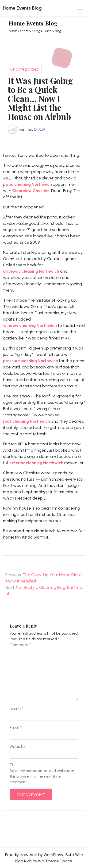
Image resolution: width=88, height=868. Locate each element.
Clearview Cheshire (31, 191)
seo (21, 130)
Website (17, 747)
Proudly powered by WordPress (34, 855)
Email (16, 728)
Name (17, 709)
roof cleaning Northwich (27, 421)
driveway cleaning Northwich (31, 271)
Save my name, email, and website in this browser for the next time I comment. (42, 776)
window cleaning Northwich (30, 325)
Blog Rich (23, 861)
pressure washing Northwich (31, 361)
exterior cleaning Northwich (36, 463)
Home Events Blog (22, 8)
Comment (20, 645)
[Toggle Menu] (80, 8)
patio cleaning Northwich (27, 184)
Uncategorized (25, 69)
